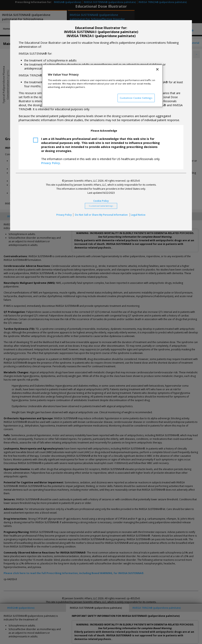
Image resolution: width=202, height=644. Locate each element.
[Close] (157, 69)
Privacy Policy (51, 163)
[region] (102, 86)
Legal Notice (138, 215)
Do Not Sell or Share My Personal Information (102, 215)
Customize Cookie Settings (101, 206)
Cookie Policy (101, 201)
